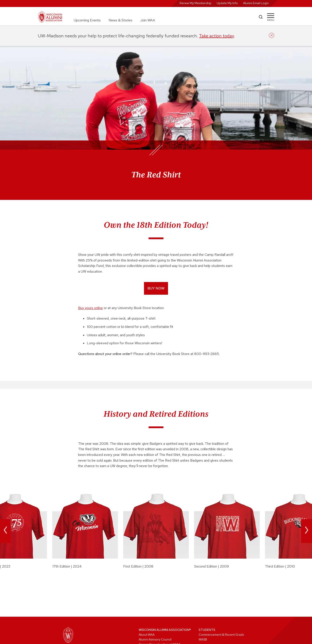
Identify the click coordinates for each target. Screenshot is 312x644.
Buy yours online (90, 308)
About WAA (147, 635)
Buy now (156, 288)
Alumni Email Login (256, 3)
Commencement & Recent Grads (221, 635)
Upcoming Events (87, 20)
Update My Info (227, 3)
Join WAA (148, 20)
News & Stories (120, 20)
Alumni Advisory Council (155, 639)
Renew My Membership (195, 3)
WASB (203, 639)
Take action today (216, 36)
